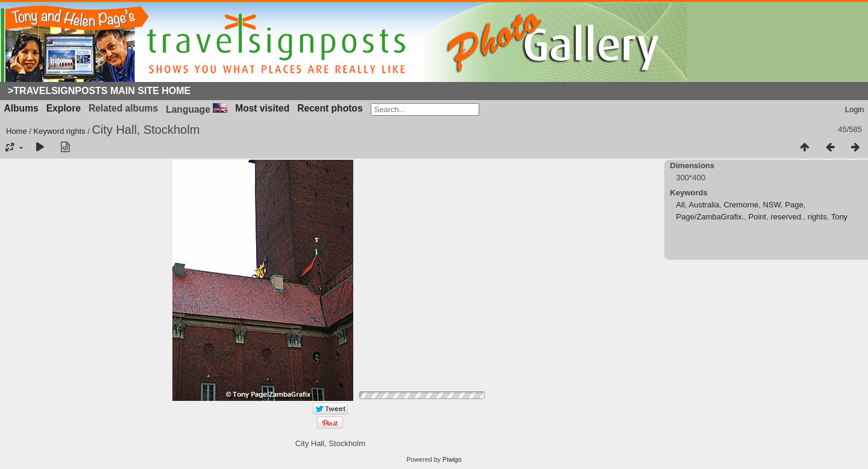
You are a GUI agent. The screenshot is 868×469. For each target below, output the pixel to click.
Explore (64, 108)
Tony (839, 217)
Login (855, 109)
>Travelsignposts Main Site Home (99, 91)
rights (76, 131)
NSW (772, 205)
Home (17, 131)
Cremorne (741, 205)
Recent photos (330, 108)
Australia (704, 205)
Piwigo (452, 459)
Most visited (262, 108)
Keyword (49, 131)
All (681, 205)
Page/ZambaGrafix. (710, 217)
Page (794, 205)
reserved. (787, 217)
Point (758, 217)
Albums (21, 108)
